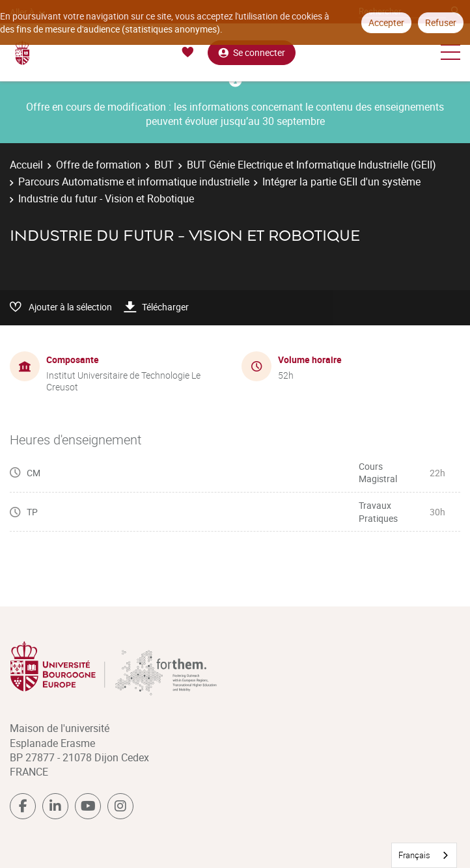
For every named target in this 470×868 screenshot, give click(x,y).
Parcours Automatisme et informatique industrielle (134, 182)
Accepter (386, 22)
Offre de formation (99, 165)
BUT (164, 165)
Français (414, 855)
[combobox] (424, 855)
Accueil (26, 165)
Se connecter (252, 52)
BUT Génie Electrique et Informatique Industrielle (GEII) (311, 165)
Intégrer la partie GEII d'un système (341, 182)
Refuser (441, 22)
